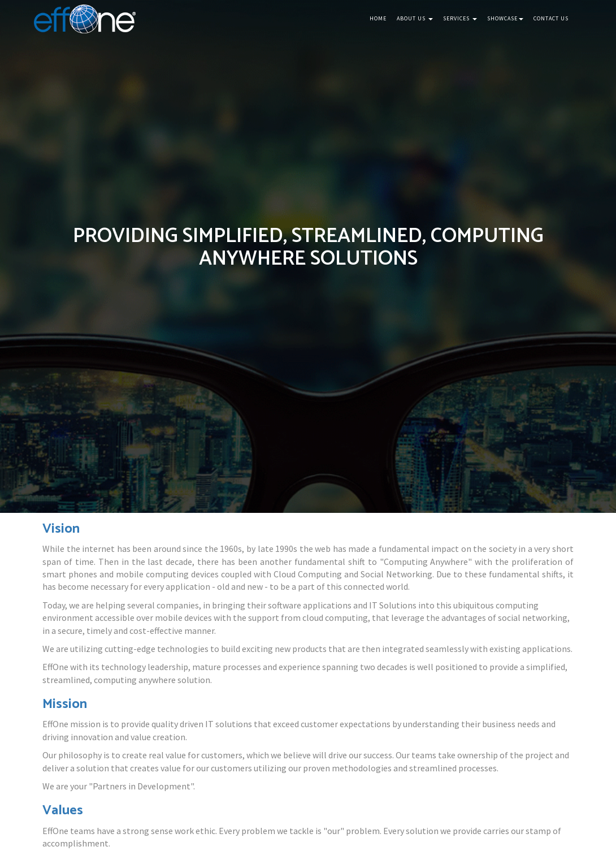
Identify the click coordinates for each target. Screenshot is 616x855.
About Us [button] (415, 18)
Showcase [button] (505, 18)
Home (378, 18)
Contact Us (551, 18)
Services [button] (460, 18)
